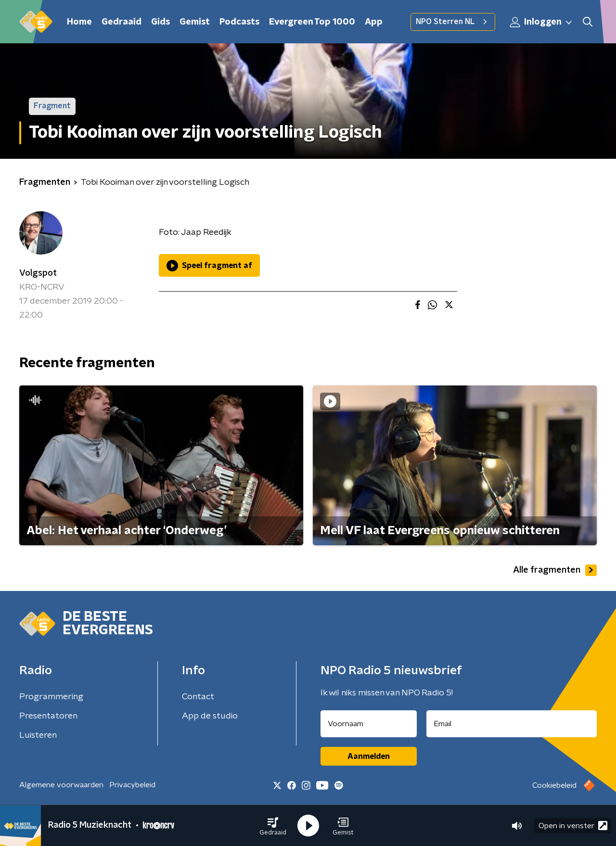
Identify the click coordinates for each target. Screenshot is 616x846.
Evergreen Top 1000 (312, 22)
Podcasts (239, 22)
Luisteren (38, 735)
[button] (273, 826)
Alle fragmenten (555, 570)
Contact (198, 697)
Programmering (51, 697)
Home (79, 22)
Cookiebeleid (554, 785)
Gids (160, 22)
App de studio (210, 716)
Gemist (195, 22)
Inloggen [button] (541, 22)
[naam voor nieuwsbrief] (369, 724)
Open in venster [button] (573, 826)
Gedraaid (122, 22)
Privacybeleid (132, 785)
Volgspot (38, 273)
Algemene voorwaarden (61, 785)
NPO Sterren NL (453, 22)
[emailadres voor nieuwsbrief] (512, 724)
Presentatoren (48, 716)
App (374, 22)
